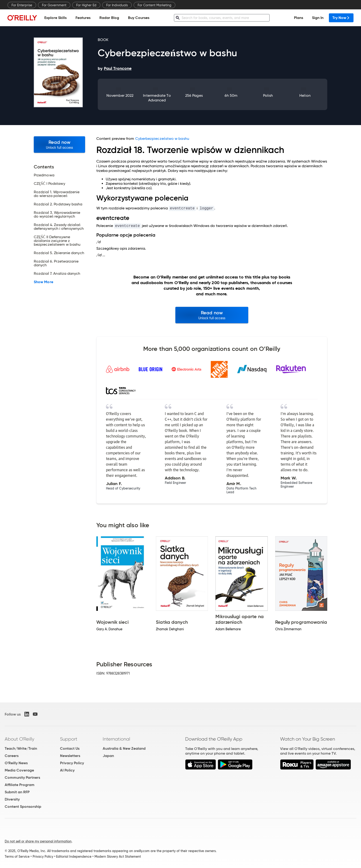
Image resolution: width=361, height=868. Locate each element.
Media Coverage (19, 770)
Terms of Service (17, 857)
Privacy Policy (72, 763)
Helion (305, 95)
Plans (299, 18)
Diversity (12, 799)
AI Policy (67, 770)
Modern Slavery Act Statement (118, 857)
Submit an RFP (17, 792)
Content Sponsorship (23, 807)
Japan (108, 756)
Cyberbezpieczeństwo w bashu (162, 139)
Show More (43, 282)
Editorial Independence (74, 857)
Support (69, 739)
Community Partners (22, 777)
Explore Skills (55, 18)
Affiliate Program (20, 785)
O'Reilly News (16, 763)
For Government (54, 5)
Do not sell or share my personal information (38, 841)
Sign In (318, 18)
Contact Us (70, 748)
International (116, 739)
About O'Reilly (19, 739)
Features (83, 18)
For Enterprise (22, 5)
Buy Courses (139, 18)
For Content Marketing (154, 5)
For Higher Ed (86, 5)
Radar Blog (109, 18)
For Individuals (117, 5)
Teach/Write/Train (21, 748)
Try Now (341, 18)
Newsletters (70, 756)
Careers (12, 756)
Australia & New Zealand (124, 748)
